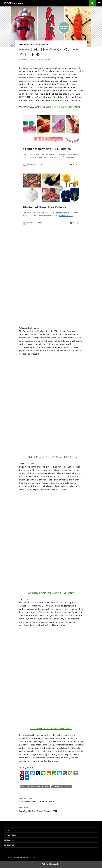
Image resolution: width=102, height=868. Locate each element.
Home (7, 830)
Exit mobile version (51, 864)
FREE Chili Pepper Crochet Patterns (35, 787)
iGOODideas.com (13, 3)
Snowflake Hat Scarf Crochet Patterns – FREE (51, 809)
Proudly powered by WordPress (25, 857)
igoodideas (46, 59)
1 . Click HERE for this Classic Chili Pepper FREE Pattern (51, 457)
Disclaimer (9, 840)
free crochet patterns (62, 787)
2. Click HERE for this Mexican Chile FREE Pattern (51, 593)
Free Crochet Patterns (40, 45)
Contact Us (9, 845)
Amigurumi (24, 45)
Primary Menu (99, 3)
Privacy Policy (10, 835)
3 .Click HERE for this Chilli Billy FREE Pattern (51, 728)
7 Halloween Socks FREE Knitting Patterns (51, 799)
